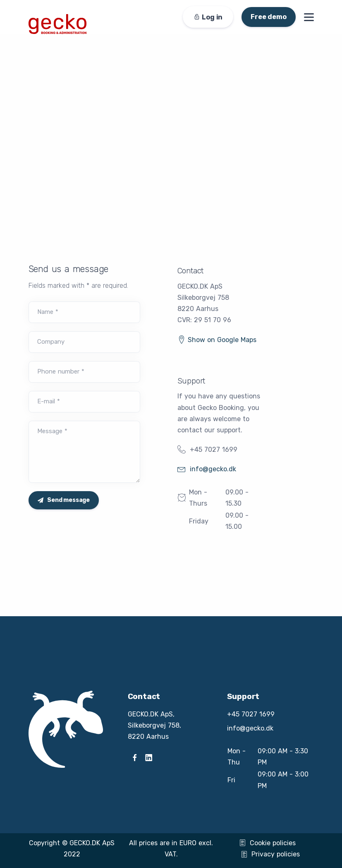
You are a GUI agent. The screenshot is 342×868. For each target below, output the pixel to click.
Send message (64, 500)
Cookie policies (267, 843)
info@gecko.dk (207, 469)
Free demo (268, 17)
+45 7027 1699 (214, 450)
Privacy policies (270, 854)
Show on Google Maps (217, 340)
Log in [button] (208, 17)
